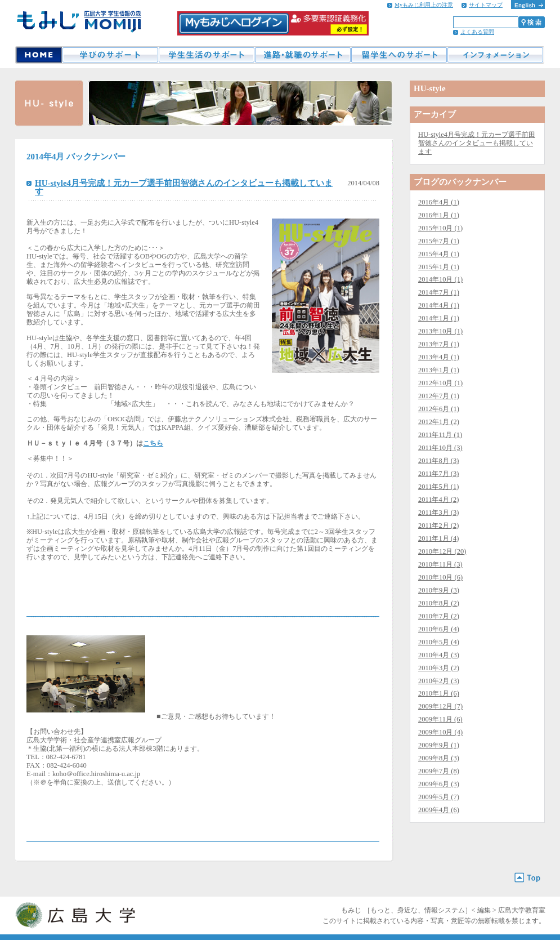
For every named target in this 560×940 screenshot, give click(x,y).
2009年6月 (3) (439, 784)
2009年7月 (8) (439, 771)
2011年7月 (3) (438, 474)
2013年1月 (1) (439, 370)
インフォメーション (496, 55)
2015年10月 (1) (440, 228)
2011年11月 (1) (440, 435)
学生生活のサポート (206, 55)
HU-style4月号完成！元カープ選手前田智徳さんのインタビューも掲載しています (184, 187)
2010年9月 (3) (439, 590)
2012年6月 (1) (439, 409)
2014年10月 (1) (440, 279)
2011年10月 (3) (440, 448)
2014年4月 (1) (439, 305)
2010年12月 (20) (442, 551)
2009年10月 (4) (440, 732)
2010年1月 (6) (439, 693)
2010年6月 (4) (439, 629)
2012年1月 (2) (439, 422)
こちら (153, 443)
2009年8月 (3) (439, 758)
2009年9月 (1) (439, 745)
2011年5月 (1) (438, 487)
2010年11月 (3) (440, 564)
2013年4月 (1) (439, 357)
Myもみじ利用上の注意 (424, 5)
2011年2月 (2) (438, 525)
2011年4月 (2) (438, 500)
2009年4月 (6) (439, 810)
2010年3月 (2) (439, 668)
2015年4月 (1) (439, 254)
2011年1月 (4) (438, 538)
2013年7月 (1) (439, 344)
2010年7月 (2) (439, 616)
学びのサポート (110, 55)
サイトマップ (486, 5)
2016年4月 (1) (439, 202)
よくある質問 (477, 32)
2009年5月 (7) (439, 797)
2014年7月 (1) (439, 292)
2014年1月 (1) (439, 318)
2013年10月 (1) (440, 331)
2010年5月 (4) (439, 642)
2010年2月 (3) (439, 681)
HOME (39, 55)
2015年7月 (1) (439, 241)
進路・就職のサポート (303, 55)
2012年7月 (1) (439, 396)
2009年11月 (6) (440, 719)
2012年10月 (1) (440, 383)
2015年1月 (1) (439, 267)
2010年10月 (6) (440, 577)
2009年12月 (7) (440, 706)
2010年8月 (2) (439, 603)
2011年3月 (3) (438, 513)
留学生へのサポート (399, 55)
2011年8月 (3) (438, 461)
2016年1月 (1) (439, 215)
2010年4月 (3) (439, 655)
